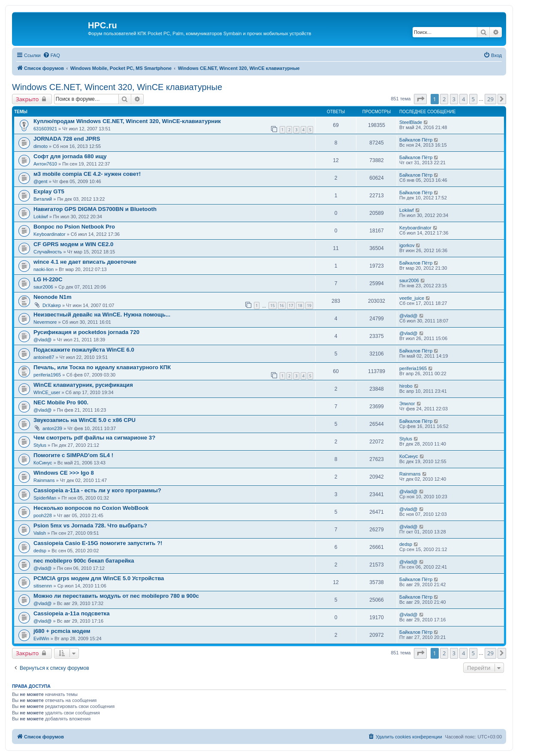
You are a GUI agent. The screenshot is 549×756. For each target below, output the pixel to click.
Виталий (43, 199)
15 (272, 306)
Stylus (40, 445)
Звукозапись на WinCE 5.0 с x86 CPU (84, 420)
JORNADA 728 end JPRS (67, 139)
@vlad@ (409, 316)
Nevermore (45, 322)
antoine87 (44, 357)
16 (282, 306)
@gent (41, 181)
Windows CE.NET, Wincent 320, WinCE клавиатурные (117, 87)
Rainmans (44, 480)
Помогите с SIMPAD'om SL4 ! (73, 455)
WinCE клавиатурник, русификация (83, 385)
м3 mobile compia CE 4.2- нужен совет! (87, 174)
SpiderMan (45, 498)
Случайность (48, 252)
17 (291, 306)
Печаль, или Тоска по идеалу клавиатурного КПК (102, 367)
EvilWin (41, 639)
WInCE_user (47, 392)
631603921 (45, 129)
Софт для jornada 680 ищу (70, 156)
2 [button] (444, 99)
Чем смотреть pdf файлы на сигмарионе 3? (94, 438)
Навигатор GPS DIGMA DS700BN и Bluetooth (95, 209)
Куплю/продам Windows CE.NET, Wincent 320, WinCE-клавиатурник (127, 121)
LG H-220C (48, 279)
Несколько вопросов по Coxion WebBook (91, 508)
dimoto (41, 146)
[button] (420, 99)
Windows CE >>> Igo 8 (64, 473)
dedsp (40, 551)
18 (300, 306)
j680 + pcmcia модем (62, 631)
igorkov (407, 245)
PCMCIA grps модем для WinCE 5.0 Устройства (99, 578)
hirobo (406, 386)
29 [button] (490, 99)
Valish (40, 533)
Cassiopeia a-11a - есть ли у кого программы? (97, 490)
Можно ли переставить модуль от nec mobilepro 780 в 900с (116, 596)
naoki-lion (44, 269)
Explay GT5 (49, 191)
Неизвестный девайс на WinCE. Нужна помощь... (102, 315)
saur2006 (43, 287)
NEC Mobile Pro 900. (61, 402)
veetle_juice (412, 298)
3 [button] (454, 99)
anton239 (52, 428)
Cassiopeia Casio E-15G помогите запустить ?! (98, 543)
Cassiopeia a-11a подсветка (72, 613)
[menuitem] (51, 55)
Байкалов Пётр (416, 140)
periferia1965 (47, 375)
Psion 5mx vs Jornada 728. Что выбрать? (90, 526)
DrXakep (52, 305)
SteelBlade (411, 122)
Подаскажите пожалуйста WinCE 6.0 (84, 350)
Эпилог (407, 404)
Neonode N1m (53, 297)
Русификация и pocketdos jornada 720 (86, 332)
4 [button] (463, 99)
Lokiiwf (41, 217)
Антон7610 (45, 164)
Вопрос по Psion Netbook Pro (74, 227)
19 (309, 306)
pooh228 (43, 515)
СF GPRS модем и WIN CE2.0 (73, 244)
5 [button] (473, 99)
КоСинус (43, 463)
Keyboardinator (50, 234)
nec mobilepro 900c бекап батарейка (84, 561)
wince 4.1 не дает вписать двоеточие (85, 262)
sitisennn (43, 586)
